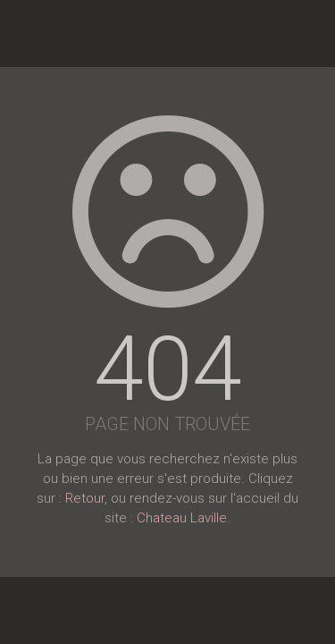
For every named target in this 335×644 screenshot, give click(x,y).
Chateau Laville (182, 518)
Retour (85, 498)
